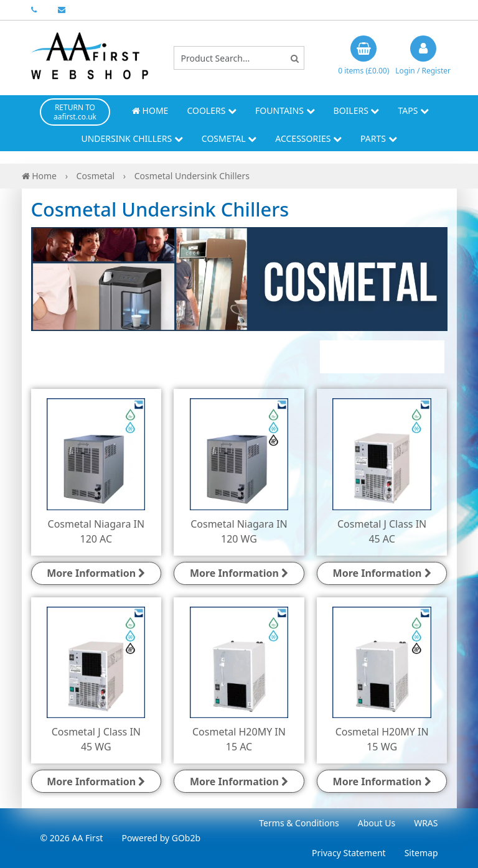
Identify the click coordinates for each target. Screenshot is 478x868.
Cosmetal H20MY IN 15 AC (239, 739)
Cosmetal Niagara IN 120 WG (239, 531)
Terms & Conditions (299, 823)
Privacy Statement (349, 853)
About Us (377, 823)
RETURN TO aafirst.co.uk (75, 112)
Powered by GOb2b (161, 838)
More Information (96, 573)
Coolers (212, 110)
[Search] (295, 58)
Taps (413, 110)
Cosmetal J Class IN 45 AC (382, 531)
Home (150, 110)
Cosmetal (229, 138)
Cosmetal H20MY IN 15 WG (382, 739)
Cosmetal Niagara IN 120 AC (96, 531)
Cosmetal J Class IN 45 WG (96, 739)
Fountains (285, 110)
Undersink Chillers (132, 138)
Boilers (357, 110)
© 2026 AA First (72, 838)
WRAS (426, 823)
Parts (379, 138)
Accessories (308, 138)
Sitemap (421, 853)
